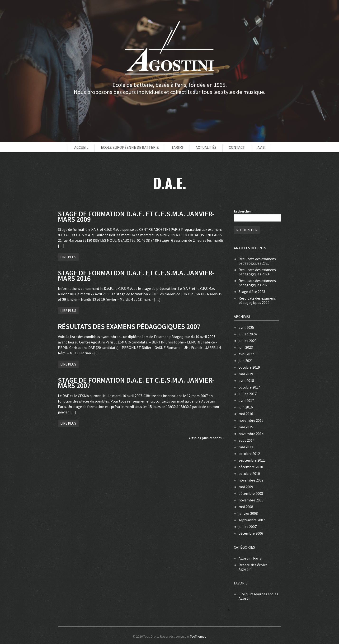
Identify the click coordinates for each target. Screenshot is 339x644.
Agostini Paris (250, 558)
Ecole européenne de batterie (130, 147)
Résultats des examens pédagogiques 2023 (257, 283)
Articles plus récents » (206, 438)
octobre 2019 (249, 367)
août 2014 (247, 440)
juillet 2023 (248, 341)
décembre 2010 (251, 467)
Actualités (206, 147)
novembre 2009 (251, 480)
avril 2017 (246, 400)
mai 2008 (246, 507)
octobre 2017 (249, 387)
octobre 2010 (249, 473)
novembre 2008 (251, 500)
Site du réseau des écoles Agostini (258, 596)
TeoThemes (198, 636)
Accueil (81, 147)
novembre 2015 (251, 420)
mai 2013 (246, 447)
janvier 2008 (248, 513)
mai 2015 (246, 427)
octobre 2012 (249, 454)
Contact (237, 147)
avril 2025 (246, 327)
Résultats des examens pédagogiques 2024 (257, 272)
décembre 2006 (251, 533)
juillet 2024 (248, 334)
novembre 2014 (251, 434)
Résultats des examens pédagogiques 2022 (257, 300)
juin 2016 (246, 407)
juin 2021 (246, 361)
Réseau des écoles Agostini (253, 567)
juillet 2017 (248, 394)
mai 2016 (246, 414)
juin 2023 (246, 347)
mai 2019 (246, 374)
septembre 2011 (252, 460)
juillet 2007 (248, 527)
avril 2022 (246, 354)
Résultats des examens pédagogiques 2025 (257, 261)
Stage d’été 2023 (252, 292)
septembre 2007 (252, 520)
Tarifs (177, 147)
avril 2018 (246, 380)
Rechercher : (243, 211)
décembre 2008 (251, 493)
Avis (261, 147)
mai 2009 (246, 487)
